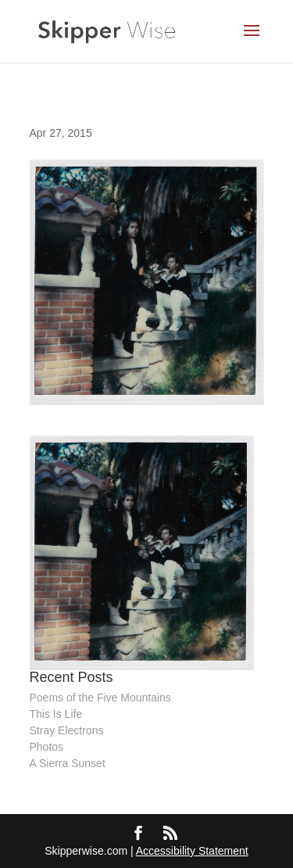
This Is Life (56, 714)
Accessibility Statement (192, 851)
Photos (47, 747)
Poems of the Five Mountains (100, 698)
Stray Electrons (67, 730)
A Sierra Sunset (68, 763)
